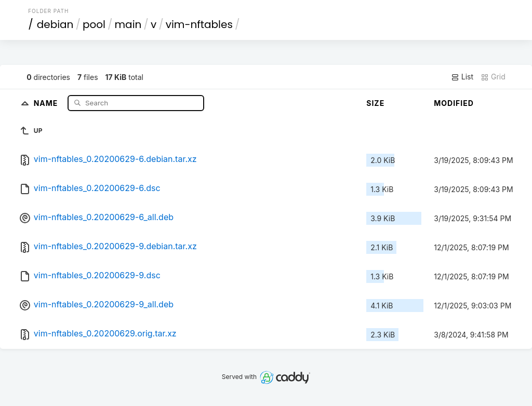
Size (375, 103)
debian (55, 24)
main (128, 24)
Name (47, 103)
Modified (454, 103)
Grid (493, 77)
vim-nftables (199, 24)
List (462, 77)
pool (94, 24)
